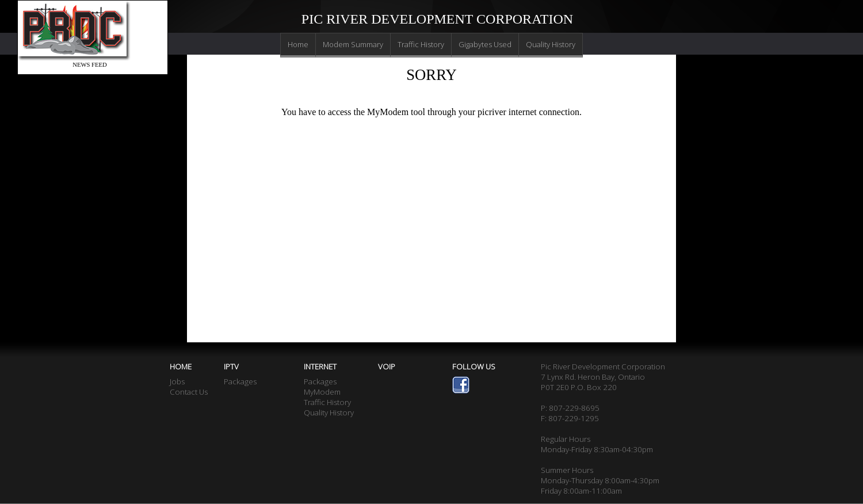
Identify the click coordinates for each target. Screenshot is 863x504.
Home (298, 44)
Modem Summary (353, 44)
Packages (240, 381)
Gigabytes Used (485, 44)
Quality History (551, 44)
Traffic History (421, 44)
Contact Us (189, 392)
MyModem (322, 392)
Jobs (177, 381)
